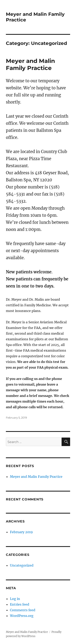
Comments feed (23, 610)
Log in (15, 599)
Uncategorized (22, 565)
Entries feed (20, 604)
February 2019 (21, 532)
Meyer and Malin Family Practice (30, 64)
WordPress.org (22, 616)
